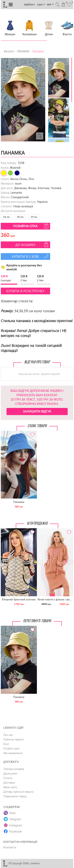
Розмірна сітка (31, 226)
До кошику (32, 245)
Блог (6, 744)
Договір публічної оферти (18, 792)
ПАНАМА (23, 51)
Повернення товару (15, 796)
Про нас (8, 735)
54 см (6, 217)
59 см (34, 217)
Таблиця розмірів (14, 769)
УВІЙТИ (30, 5)
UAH (41, 5)
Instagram (13, 825)
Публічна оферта (14, 739)
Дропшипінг (10, 773)
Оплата (8, 778)
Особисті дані (11, 748)
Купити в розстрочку (25, 291)
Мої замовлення (13, 753)
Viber (10, 813)
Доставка (9, 783)
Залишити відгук (37, 411)
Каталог (9, 51)
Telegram (12, 819)
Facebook (13, 832)
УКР (50, 5)
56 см (20, 217)
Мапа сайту (10, 787)
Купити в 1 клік (30, 256)
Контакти (10, 847)
